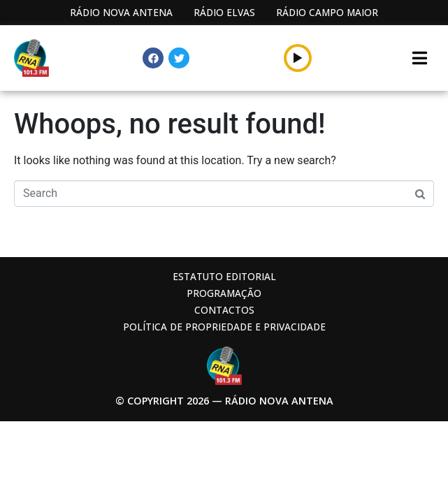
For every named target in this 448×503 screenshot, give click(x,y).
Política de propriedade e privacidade (224, 327)
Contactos (224, 310)
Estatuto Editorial (224, 276)
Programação (224, 293)
